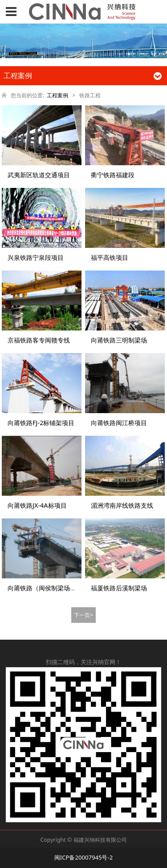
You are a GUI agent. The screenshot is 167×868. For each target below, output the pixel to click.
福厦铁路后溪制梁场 (119, 588)
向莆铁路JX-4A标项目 (37, 505)
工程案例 (57, 95)
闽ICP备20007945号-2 (83, 857)
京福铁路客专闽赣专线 (39, 340)
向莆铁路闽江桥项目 (119, 423)
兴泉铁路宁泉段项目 (36, 257)
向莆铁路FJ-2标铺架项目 (41, 423)
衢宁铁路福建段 (113, 175)
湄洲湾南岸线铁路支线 (122, 505)
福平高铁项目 (110, 257)
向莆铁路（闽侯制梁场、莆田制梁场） (61, 588)
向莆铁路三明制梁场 (119, 340)
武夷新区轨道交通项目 (39, 175)
